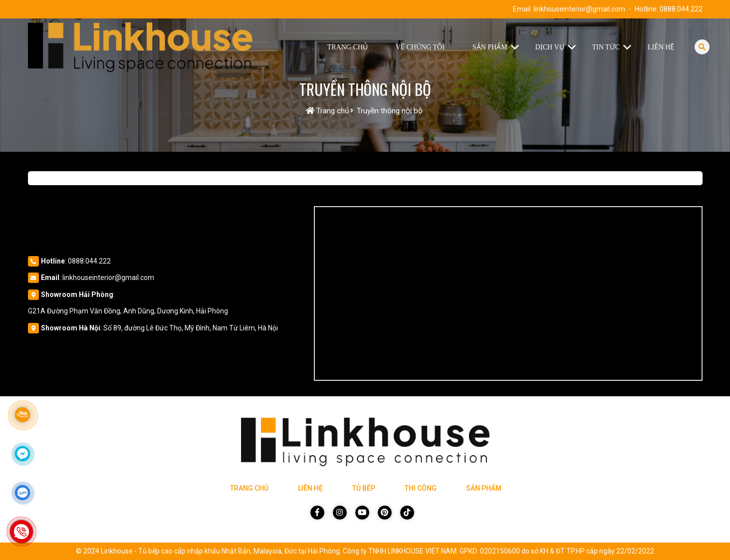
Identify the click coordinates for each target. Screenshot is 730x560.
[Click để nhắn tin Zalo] (22, 493)
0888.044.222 (681, 9)
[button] (517, 47)
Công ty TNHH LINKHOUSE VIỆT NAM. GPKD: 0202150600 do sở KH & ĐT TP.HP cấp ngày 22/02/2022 (498, 551)
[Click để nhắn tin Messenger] (22, 454)
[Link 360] (22, 415)
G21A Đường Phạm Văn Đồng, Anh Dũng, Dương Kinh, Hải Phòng (128, 311)
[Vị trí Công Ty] (508, 293)
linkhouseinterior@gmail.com (579, 9)
